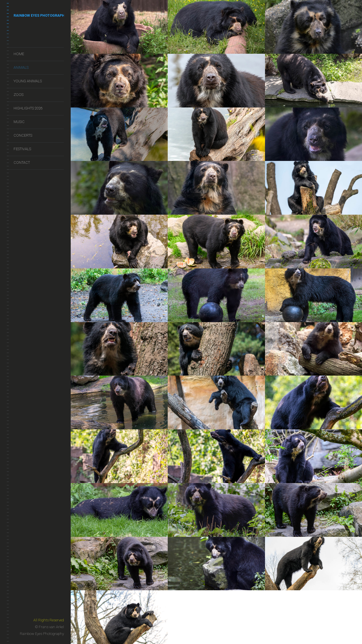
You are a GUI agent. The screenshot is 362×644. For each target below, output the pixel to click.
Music (19, 122)
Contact (22, 162)
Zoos (19, 95)
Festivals (22, 149)
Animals (21, 67)
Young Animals (28, 81)
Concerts (23, 135)
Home (19, 54)
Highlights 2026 (28, 108)
